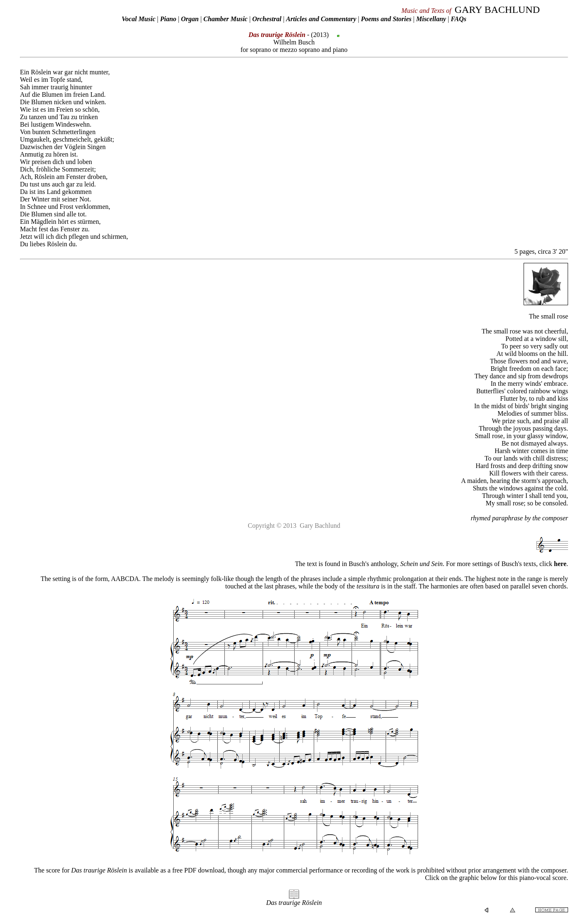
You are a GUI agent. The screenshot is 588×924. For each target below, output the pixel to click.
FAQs (459, 19)
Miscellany (431, 19)
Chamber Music (225, 19)
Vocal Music (139, 19)
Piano (168, 19)
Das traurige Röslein (294, 903)
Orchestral (268, 19)
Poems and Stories (386, 19)
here (560, 564)
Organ (190, 19)
